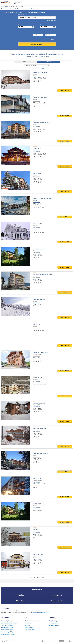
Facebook (54, 612)
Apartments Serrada (41, 353)
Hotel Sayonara (39, 249)
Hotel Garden (38, 378)
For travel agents (53, 623)
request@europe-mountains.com (41, 612)
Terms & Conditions (30, 630)
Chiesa (35, 430)
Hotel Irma (37, 173)
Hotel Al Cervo (39, 554)
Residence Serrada (40, 403)
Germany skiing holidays (7, 627)
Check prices (65, 90)
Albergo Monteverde (41, 453)
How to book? (29, 623)
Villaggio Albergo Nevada (42, 199)
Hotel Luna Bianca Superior (43, 274)
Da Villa (36, 529)
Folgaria (35, 74)
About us (27, 625)
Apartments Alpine (40, 98)
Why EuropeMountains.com (32, 621)
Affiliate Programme (54, 625)
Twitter (57, 612)
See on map (37, 76)
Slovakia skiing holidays (7, 632)
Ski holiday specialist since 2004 (6, 3)
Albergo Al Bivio (39, 299)
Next (43, 68)
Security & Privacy (29, 627)
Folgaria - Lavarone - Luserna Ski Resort (37, 57)
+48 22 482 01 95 (18, 2)
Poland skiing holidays (7, 630)
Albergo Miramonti (40, 428)
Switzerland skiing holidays (8, 634)
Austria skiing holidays (7, 621)
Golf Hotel (37, 148)
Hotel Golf (37, 325)
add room (53, 39)
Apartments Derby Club (42, 123)
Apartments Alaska (40, 72)
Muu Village (38, 224)
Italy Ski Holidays (5, 7)
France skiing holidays (7, 625)
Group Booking (53, 621)
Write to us (17, 4)
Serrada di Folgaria (38, 354)
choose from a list (52, 21)
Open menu (72, 3)
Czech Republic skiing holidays (9, 623)
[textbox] (37, 18)
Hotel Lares (38, 479)
